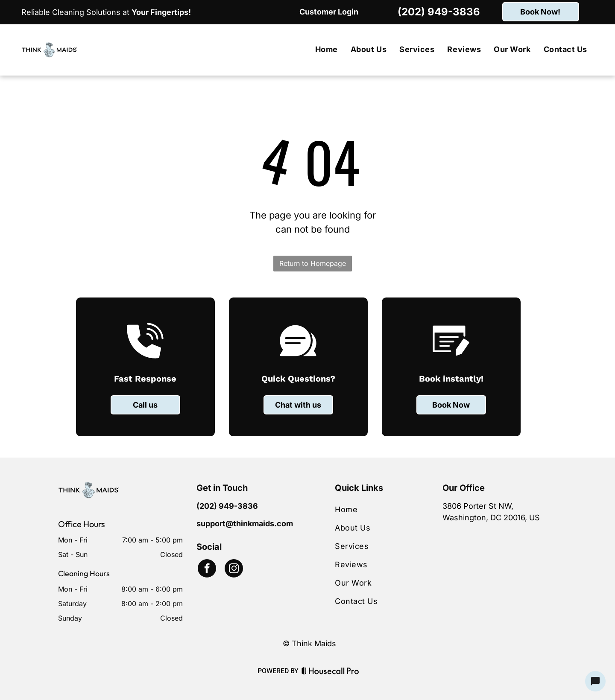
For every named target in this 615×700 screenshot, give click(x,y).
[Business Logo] (89, 487)
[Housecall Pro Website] (330, 672)
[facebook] (207, 569)
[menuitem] (327, 50)
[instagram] (234, 569)
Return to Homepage (313, 263)
